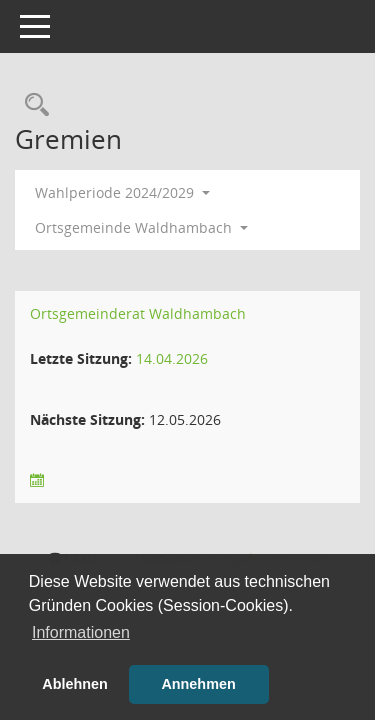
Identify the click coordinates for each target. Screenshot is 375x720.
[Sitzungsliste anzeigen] (37, 480)
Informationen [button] (81, 632)
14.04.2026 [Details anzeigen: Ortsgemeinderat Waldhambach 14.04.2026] (172, 358)
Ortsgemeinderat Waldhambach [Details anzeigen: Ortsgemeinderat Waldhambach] (138, 313)
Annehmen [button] (198, 684)
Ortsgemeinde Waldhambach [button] (141, 227)
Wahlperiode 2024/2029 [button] (122, 192)
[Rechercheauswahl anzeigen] (32, 105)
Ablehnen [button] (75, 684)
